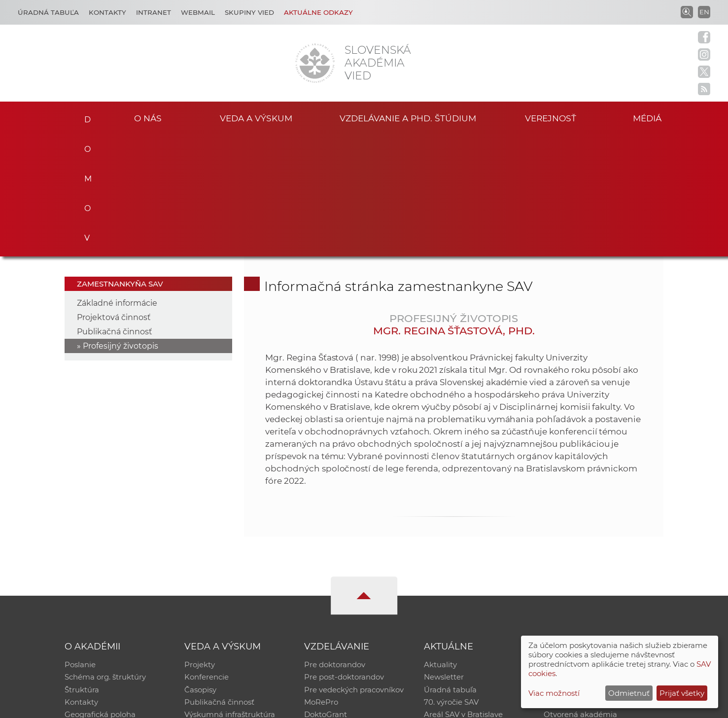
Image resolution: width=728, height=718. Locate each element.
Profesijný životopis (121, 224)
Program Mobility (336, 607)
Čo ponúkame (450, 607)
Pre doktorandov (335, 543)
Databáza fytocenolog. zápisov (599, 568)
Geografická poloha (100, 594)
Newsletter (444, 556)
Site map (510, 706)
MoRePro (321, 581)
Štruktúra (82, 568)
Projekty (200, 543)
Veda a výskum (256, 118)
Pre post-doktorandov (344, 556)
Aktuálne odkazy (318, 12)
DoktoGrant (326, 594)
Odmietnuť (629, 693)
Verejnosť (551, 118)
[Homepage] (315, 63)
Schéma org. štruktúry (105, 556)
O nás (148, 118)
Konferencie (207, 556)
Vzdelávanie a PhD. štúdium (408, 118)
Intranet (154, 12)
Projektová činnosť (114, 195)
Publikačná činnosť (115, 209)
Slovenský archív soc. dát (589, 556)
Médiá (649, 118)
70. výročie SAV (451, 581)
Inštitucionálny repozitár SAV (596, 543)
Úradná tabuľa (450, 568)
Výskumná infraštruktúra (230, 594)
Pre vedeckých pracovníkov (354, 568)
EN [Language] (704, 12)
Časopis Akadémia (578, 581)
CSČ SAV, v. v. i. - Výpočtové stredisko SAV (211, 706)
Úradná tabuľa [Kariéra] (48, 12)
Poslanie (80, 543)
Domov (85, 116)
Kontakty (107, 12)
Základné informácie (117, 181)
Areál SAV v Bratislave (463, 594)
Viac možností (554, 693)
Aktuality (440, 543)
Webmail (198, 12)
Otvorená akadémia (580, 594)
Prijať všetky (682, 693)
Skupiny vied (249, 12)
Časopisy (200, 568)
